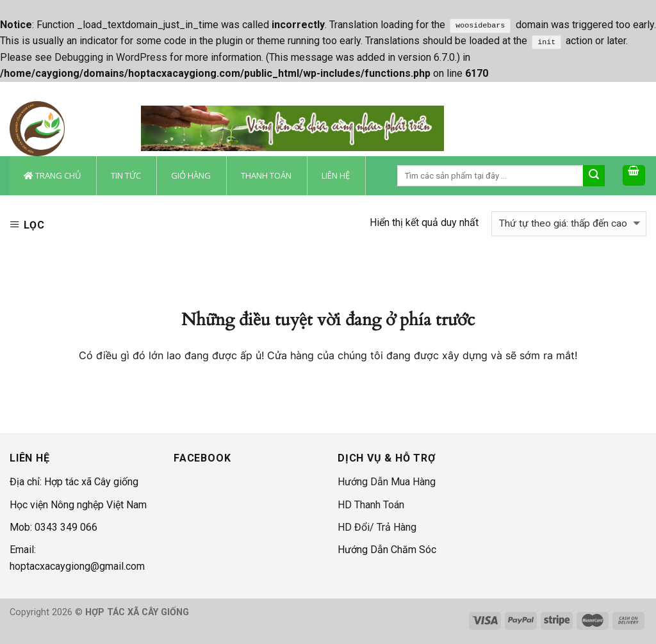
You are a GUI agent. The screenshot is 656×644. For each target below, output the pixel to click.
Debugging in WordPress (111, 57)
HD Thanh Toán (371, 505)
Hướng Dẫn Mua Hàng (387, 482)
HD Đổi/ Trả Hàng (377, 527)
